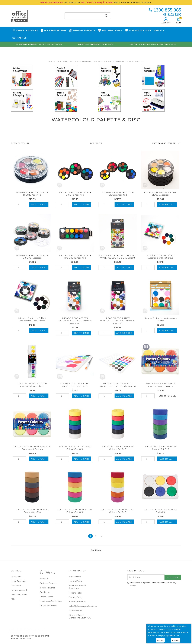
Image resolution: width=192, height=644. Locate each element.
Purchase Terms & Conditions (77, 587)
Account (166, 20)
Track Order (16, 585)
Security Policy (76, 597)
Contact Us (19, 38)
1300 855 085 (165, 10)
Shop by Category (25, 30)
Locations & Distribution (51, 601)
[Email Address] (146, 577)
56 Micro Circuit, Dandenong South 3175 (80, 616)
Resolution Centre (19, 595)
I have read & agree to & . (152, 584)
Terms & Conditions (159, 583)
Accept (160, 640)
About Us (44, 579)
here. (178, 635)
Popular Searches (77, 601)
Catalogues (45, 592)
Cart (179, 20)
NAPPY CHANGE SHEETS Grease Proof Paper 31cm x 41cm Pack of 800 (29, 632)
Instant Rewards (47, 588)
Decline (176, 640)
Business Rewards (82, 30)
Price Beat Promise (54, 30)
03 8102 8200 (172, 14)
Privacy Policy (76, 581)
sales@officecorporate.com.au (80, 606)
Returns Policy (76, 593)
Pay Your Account (19, 590)
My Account (16, 577)
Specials (159, 30)
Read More (96, 554)
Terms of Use (75, 577)
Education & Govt (138, 30)
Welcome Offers (110, 30)
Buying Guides (47, 597)
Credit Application (19, 581)
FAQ (13, 599)
